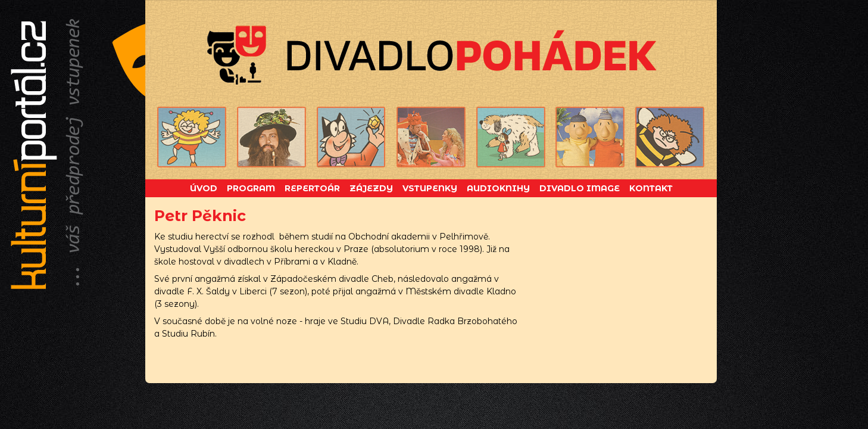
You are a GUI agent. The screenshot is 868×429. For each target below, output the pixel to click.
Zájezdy (371, 188)
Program (251, 188)
